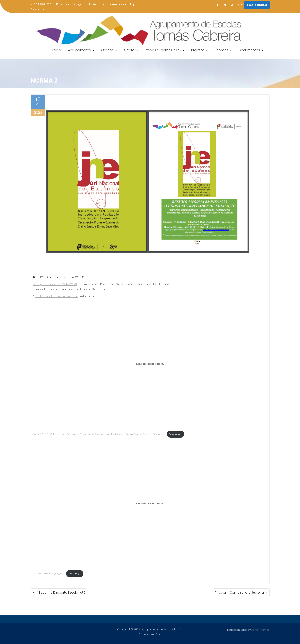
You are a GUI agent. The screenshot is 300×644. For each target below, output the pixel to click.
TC (82, 277)
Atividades (53, 277)
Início (57, 50)
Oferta (129, 50)
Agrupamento (79, 50)
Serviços (221, 50)
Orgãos (107, 50)
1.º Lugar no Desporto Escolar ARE (60, 592)
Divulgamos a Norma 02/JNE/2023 (55, 284)
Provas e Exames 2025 (163, 50)
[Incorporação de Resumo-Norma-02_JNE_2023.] (150, 503)
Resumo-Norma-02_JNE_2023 (49, 574)
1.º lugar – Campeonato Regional (240, 592)
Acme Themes (260, 629)
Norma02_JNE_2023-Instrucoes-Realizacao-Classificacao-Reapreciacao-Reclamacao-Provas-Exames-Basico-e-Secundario (99, 434)
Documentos (249, 50)
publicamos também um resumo (56, 296)
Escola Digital (257, 5)
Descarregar (175, 434)
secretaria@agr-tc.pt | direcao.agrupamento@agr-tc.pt (96, 4)
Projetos (198, 50)
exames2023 (71, 277)
